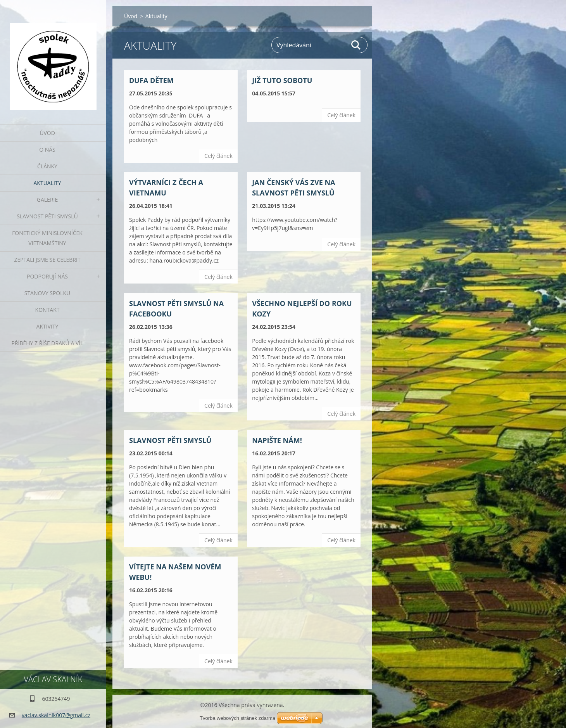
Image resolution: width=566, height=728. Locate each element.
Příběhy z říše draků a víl (47, 343)
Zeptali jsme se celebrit (47, 260)
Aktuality (47, 183)
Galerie (47, 200)
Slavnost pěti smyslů (47, 216)
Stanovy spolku (47, 293)
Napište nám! (277, 440)
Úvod (47, 133)
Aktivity (47, 326)
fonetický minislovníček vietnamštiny (47, 238)
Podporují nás (47, 276)
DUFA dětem (151, 80)
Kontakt (47, 310)
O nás (47, 150)
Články (47, 166)
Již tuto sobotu (282, 80)
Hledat (356, 45)
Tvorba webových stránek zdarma (237, 718)
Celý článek (218, 156)
